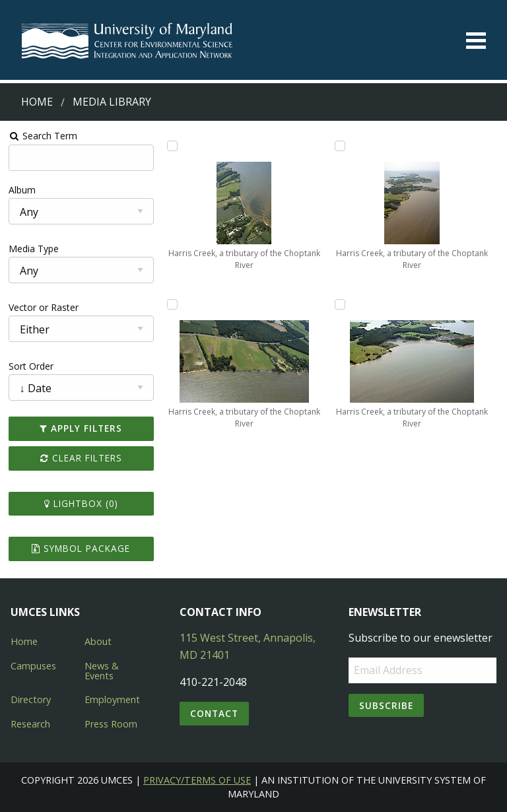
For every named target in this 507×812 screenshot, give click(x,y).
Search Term (43, 136)
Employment (112, 699)
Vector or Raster (44, 307)
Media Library (112, 102)
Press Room (111, 724)
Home (37, 102)
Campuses (33, 666)
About (98, 641)
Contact (214, 713)
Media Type (34, 249)
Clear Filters (81, 458)
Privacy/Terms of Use (197, 780)
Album (22, 190)
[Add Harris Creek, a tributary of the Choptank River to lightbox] (172, 146)
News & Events (102, 670)
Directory (31, 699)
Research (30, 724)
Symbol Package (81, 548)
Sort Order (31, 366)
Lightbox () (81, 503)
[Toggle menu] (476, 41)
